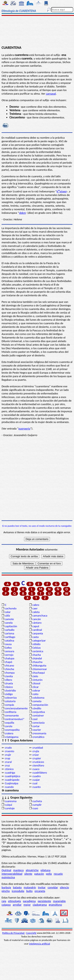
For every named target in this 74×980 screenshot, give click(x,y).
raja (4, 901)
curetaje (10, 808)
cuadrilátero (40, 773)
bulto (29, 891)
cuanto (37, 787)
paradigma (29, 901)
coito (35, 694)
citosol (36, 683)
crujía (36, 751)
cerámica (38, 651)
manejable (59, 901)
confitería (10, 712)
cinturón (37, 680)
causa (8, 644)
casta (35, 637)
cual (35, 783)
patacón (39, 874)
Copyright (31, 933)
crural (8, 762)
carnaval (51, 94)
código (9, 694)
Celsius (37, 648)
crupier (37, 758)
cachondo (11, 608)
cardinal (37, 630)
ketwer (62, 191)
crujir (8, 755)
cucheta (37, 801)
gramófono (55, 905)
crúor (36, 755)
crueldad (38, 748)
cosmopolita (12, 730)
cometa (37, 701)
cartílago (10, 637)
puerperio (24, 429)
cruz (7, 765)
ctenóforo (38, 765)
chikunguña (39, 665)
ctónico (9, 769)
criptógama (12, 737)
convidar (53, 887)
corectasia (38, 723)
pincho (6, 891)
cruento (9, 751)
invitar (42, 887)
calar (8, 612)
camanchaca (40, 616)
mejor (27, 905)
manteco (18, 870)
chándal (37, 658)
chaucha (37, 662)
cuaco (36, 769)
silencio (65, 887)
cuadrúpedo (12, 780)
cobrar (36, 690)
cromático (38, 737)
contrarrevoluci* (15, 719)
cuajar (36, 780)
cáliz (7, 616)
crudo (8, 748)
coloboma (38, 698)
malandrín (30, 887)
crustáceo (38, 762)
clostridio (10, 690)
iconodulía (18, 891)
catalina (9, 641)
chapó (8, 662)
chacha (37, 655)
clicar (36, 687)
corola (8, 726)
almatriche (32, 870)
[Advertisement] (37, 31)
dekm (22, 213)
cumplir (37, 805)
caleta (36, 612)
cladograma (40, 905)
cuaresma (11, 801)
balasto (17, 887)
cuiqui (8, 805)
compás (9, 705)
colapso (6, 905)
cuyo (35, 808)
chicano (9, 665)
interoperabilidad (12, 874)
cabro (36, 605)
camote (9, 619)
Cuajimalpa (11, 783)
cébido (36, 644)
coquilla (9, 723)
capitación (11, 626)
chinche (9, 669)
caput (36, 626)
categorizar (39, 641)
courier (37, 730)
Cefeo (8, 648)
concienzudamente (16, 708)
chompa (10, 673)
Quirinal (6, 870)
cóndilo (37, 708)
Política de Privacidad (14, 933)
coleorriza (11, 698)
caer (35, 608)
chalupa (9, 658)
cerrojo (9, 655)
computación (40, 705)
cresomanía (39, 733)
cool (35, 719)
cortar (36, 726)
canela (9, 623)
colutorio (10, 701)
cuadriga (10, 773)
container (38, 715)
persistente (44, 901)
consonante (12, 715)
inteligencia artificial (39, 944)
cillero (8, 680)
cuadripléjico (12, 776)
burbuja (6, 887)
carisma (9, 633)
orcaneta (40, 891)
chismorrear (40, 669)
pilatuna (46, 870)
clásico (9, 687)
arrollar (17, 905)
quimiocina (8, 877)
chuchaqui (39, 673)
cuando (9, 787)
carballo (10, 630)
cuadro (37, 776)
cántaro (37, 623)
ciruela (9, 683)
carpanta (38, 633)
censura (9, 651)
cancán (37, 619)
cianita (9, 676)
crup (7, 758)
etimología (15, 901)
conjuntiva (39, 712)
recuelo (58, 874)
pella (49, 874)
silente (28, 874)
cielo (35, 676)
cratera (9, 733)
